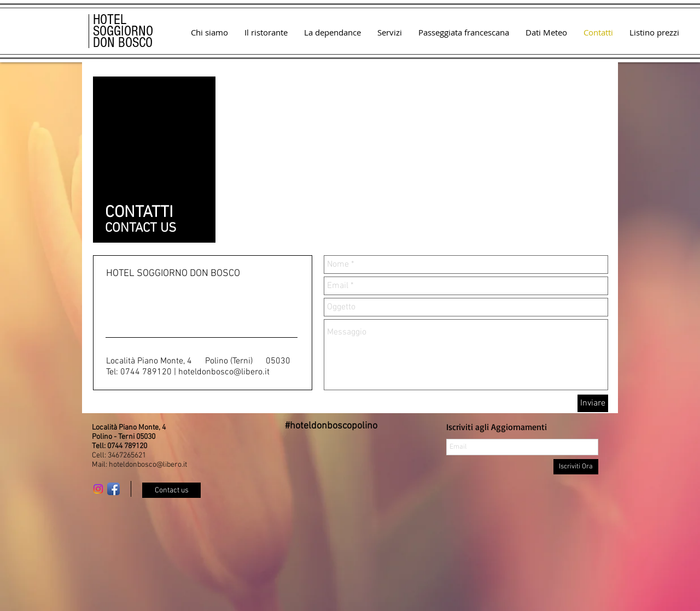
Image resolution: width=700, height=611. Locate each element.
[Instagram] (98, 489)
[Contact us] (171, 490)
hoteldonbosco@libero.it (224, 372)
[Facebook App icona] (113, 489)
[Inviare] (593, 403)
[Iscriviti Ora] (576, 467)
